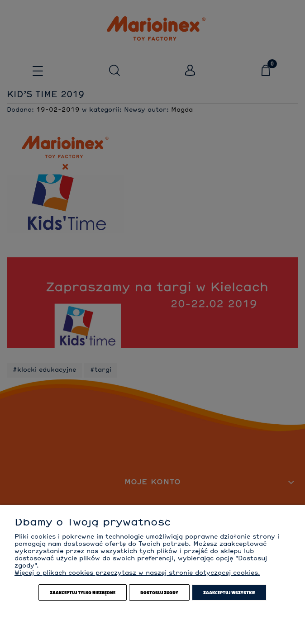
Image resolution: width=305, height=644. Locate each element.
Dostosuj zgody (159, 592)
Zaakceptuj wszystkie (229, 592)
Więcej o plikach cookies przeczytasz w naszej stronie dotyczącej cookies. (137, 573)
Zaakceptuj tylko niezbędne (83, 592)
